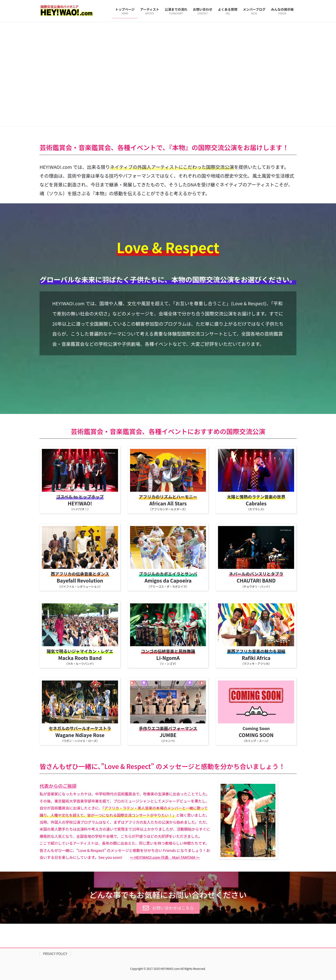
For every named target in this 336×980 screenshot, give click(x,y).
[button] (25, 74)
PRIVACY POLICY (55, 954)
